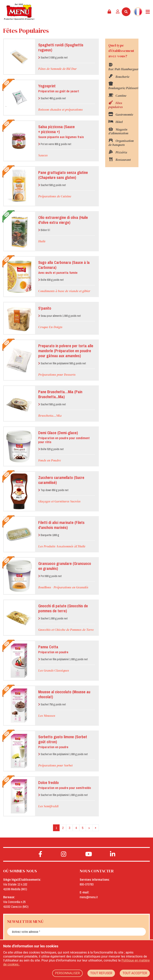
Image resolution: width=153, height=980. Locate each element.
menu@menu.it (89, 897)
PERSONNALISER (67, 973)
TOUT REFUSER (101, 973)
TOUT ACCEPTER (135, 973)
